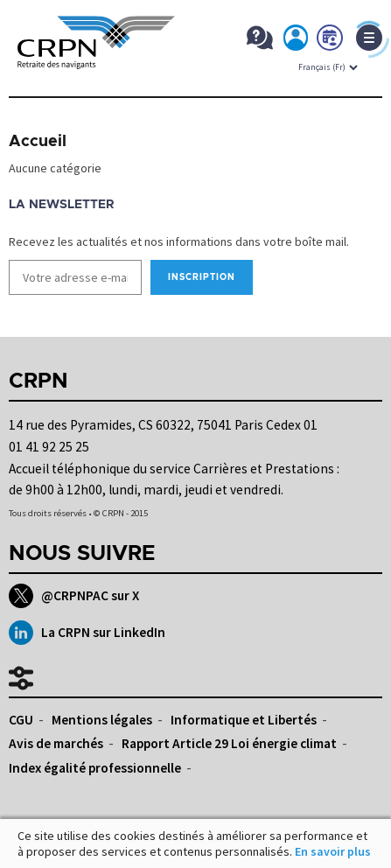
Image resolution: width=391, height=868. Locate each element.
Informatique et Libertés (244, 720)
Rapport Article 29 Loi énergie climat (229, 743)
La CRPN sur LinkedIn (87, 633)
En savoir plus (333, 851)
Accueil (38, 142)
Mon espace (297, 41)
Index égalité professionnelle (95, 768)
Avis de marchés (56, 743)
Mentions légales (102, 720)
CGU (21, 720)
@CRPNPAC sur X (74, 596)
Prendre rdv (331, 41)
